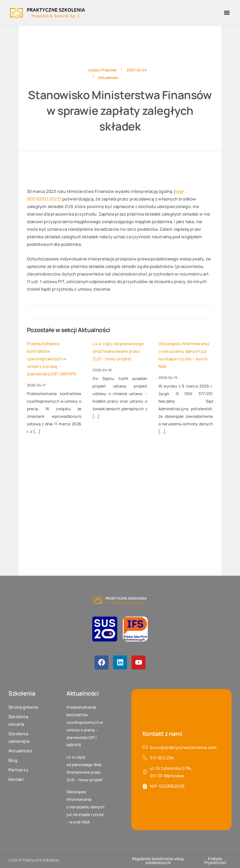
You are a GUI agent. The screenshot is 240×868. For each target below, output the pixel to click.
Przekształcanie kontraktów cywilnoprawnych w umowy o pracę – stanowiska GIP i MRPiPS (52, 359)
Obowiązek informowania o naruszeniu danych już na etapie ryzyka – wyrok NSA (184, 355)
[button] (227, 13)
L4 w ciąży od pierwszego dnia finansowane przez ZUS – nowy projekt (118, 351)
